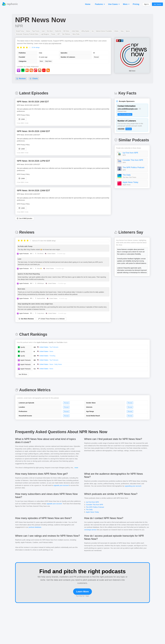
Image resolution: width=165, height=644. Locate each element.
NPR (19, 26)
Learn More (83, 592)
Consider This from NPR (133, 160)
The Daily (127, 175)
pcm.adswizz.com (26, 109)
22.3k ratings (36, 47)
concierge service (90, 530)
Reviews (21, 79)
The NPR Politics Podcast (133, 167)
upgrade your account (61, 485)
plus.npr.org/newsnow (53, 43)
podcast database (35, 527)
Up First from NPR (130, 153)
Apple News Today (130, 182)
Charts (34, 79)
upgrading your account (133, 486)
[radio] (18, 47)
